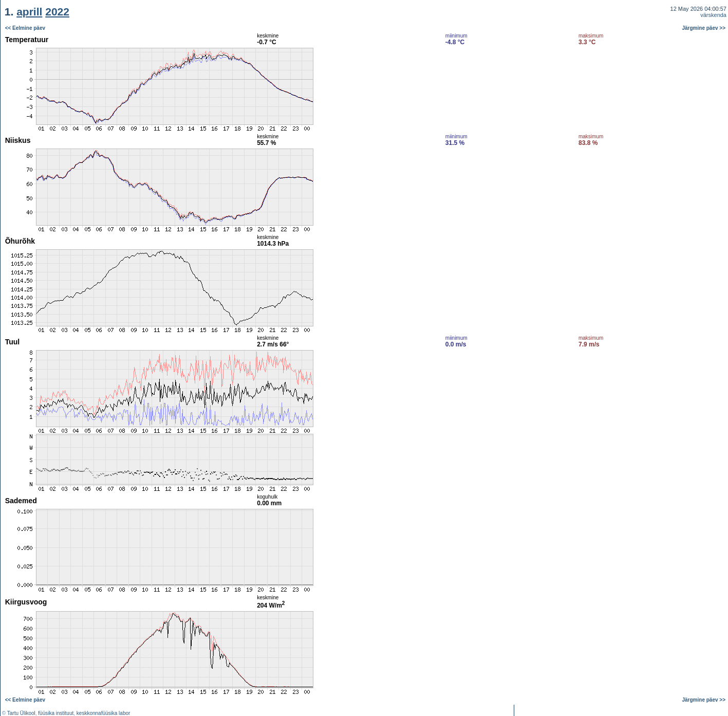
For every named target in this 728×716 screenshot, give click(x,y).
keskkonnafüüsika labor (104, 713)
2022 (57, 12)
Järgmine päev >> (704, 28)
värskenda (713, 15)
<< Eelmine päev (25, 28)
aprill (29, 12)
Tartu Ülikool (21, 713)
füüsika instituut (56, 713)
